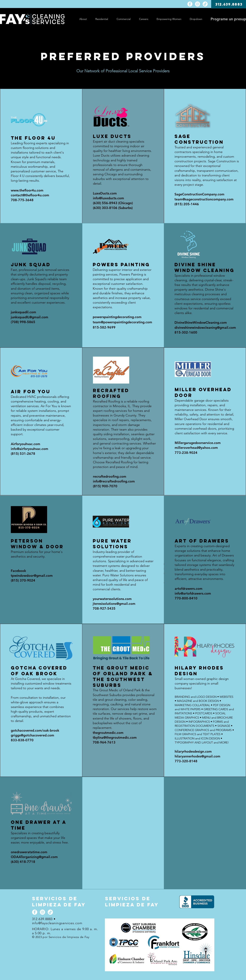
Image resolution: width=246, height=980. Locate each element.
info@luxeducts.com (108, 198)
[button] (196, 19)
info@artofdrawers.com (193, 593)
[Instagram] (197, 4)
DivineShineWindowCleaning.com (201, 322)
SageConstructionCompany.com (199, 194)
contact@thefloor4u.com (30, 195)
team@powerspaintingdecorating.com (122, 322)
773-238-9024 (186, 453)
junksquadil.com (23, 312)
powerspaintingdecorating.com (117, 317)
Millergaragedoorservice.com (198, 443)
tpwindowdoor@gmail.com (32, 576)
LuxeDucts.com (105, 193)
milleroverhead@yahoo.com (196, 448)
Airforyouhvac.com (26, 444)
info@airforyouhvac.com (30, 449)
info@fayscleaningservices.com (57, 923)
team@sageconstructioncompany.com (204, 199)
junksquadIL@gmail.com (30, 317)
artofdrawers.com (189, 589)
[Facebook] (190, 4)
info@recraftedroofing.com (114, 481)
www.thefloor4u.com (27, 190)
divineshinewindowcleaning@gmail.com (205, 328)
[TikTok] (205, 4)
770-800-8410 (186, 598)
